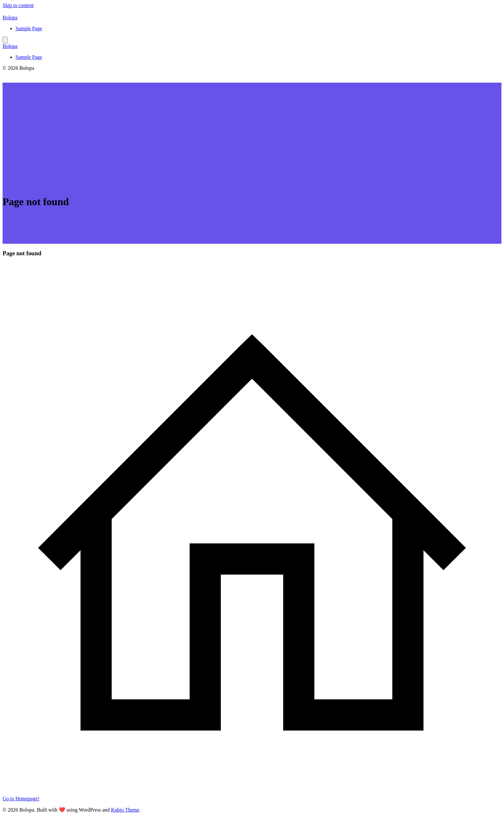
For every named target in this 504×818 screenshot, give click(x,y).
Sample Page (29, 28)
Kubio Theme (125, 810)
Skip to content (18, 5)
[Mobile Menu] (5, 40)
